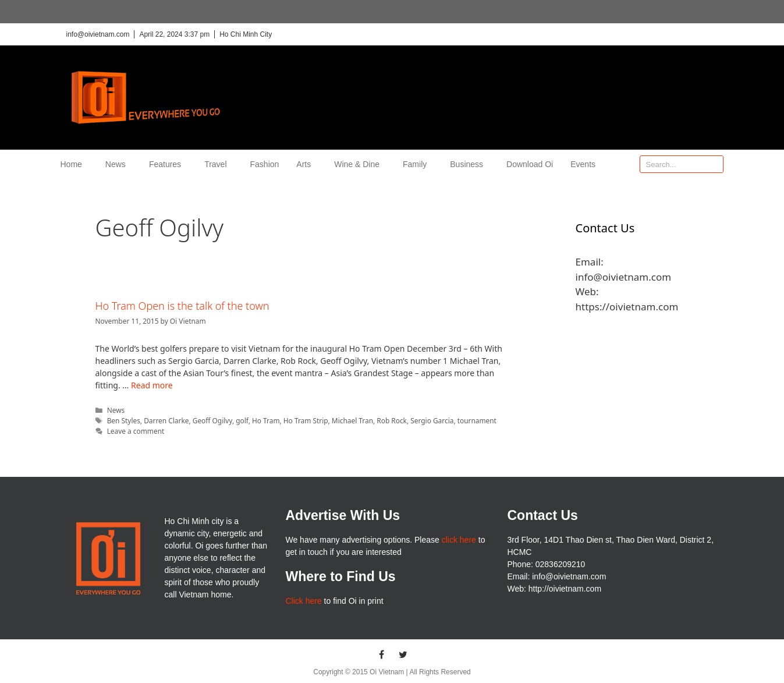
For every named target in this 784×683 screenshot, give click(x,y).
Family (418, 164)
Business (469, 164)
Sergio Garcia (432, 420)
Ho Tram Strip (306, 420)
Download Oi (530, 164)
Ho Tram (266, 420)
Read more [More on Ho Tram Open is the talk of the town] (152, 385)
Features (168, 164)
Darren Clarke (166, 420)
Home (74, 164)
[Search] (714, 164)
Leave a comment (136, 431)
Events (583, 164)
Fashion (265, 164)
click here (459, 540)
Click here (303, 601)
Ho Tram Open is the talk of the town (182, 306)
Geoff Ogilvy (212, 420)
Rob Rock (392, 420)
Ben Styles (124, 420)
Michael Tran (352, 420)
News (118, 164)
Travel (218, 164)
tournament (477, 420)
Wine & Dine (360, 164)
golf (242, 420)
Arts (306, 164)
